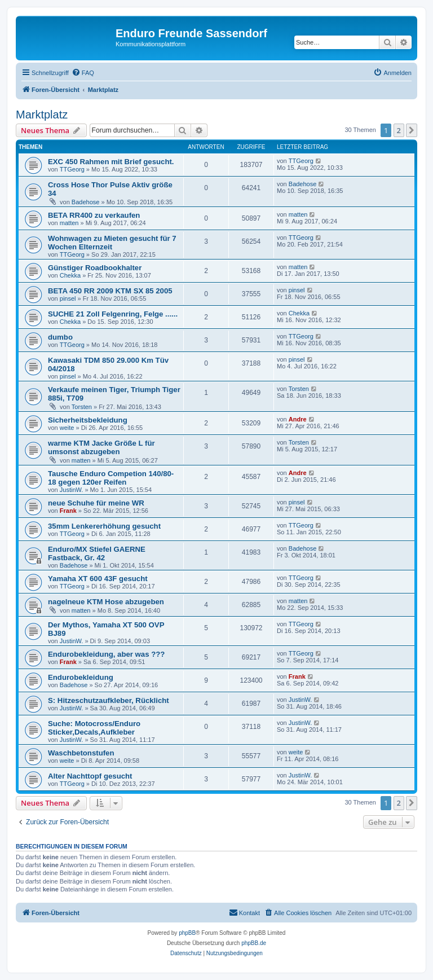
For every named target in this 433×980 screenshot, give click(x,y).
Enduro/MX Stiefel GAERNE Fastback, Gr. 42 (97, 553)
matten (69, 223)
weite (67, 428)
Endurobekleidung (81, 677)
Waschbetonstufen (81, 753)
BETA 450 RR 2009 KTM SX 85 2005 (110, 291)
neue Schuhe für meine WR (96, 503)
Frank (68, 511)
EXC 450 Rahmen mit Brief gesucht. (111, 162)
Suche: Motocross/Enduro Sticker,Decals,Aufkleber (94, 728)
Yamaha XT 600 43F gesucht (98, 579)
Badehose (86, 202)
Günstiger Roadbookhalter (95, 268)
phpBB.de (254, 943)
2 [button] (399, 130)
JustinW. (72, 490)
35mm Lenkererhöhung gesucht (104, 526)
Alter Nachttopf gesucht (90, 776)
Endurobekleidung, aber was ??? (106, 654)
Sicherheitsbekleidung (88, 420)
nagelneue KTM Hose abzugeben (106, 602)
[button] (412, 130)
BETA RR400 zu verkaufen (94, 215)
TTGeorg (72, 169)
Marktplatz (42, 115)
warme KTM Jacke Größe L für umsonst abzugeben (101, 447)
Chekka (70, 275)
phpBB (187, 933)
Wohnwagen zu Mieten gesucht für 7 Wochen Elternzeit (112, 243)
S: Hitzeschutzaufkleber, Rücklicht (109, 700)
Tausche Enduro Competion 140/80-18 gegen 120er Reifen (111, 478)
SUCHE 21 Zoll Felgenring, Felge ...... (113, 314)
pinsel (68, 298)
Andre (298, 419)
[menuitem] (83, 73)
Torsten (82, 407)
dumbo (60, 337)
